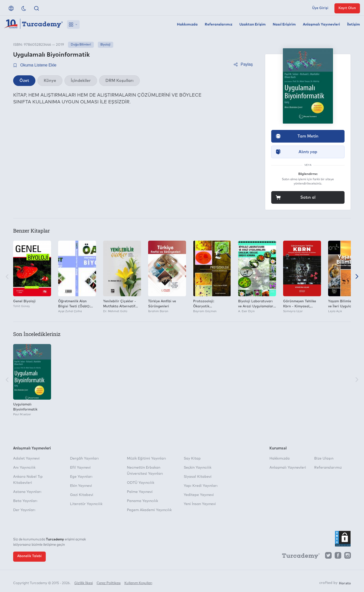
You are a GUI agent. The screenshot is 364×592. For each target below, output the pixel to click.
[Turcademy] (299, 557)
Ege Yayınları (81, 477)
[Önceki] (7, 277)
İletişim (354, 25)
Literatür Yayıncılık (86, 504)
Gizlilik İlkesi (84, 581)
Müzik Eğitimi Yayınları (146, 459)
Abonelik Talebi (29, 556)
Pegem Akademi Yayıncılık (149, 510)
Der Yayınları (24, 510)
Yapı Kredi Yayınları (201, 486)
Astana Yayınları (27, 492)
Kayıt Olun (347, 8)
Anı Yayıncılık (24, 468)
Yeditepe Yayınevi (199, 495)
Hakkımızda (187, 25)
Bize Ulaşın (324, 459)
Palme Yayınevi (140, 492)
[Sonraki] (357, 277)
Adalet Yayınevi (26, 459)
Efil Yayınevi (80, 468)
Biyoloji (105, 45)
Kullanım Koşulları (138, 581)
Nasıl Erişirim (284, 25)
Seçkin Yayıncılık (198, 468)
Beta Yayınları (25, 501)
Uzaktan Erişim (253, 25)
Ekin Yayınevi (81, 486)
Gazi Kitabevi (82, 495)
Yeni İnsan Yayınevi (200, 504)
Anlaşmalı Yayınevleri (321, 25)
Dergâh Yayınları (84, 459)
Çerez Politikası (109, 581)
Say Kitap (192, 459)
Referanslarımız (219, 25)
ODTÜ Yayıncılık (141, 483)
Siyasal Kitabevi (198, 477)
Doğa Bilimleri (81, 45)
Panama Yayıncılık (142, 501)
